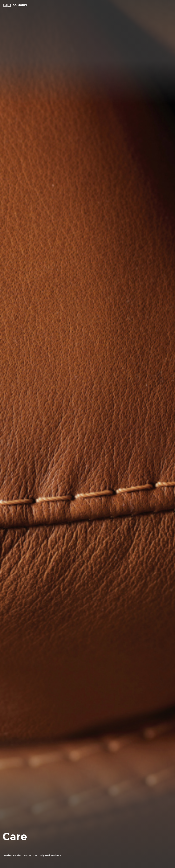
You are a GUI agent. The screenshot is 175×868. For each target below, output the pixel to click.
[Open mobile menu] (171, 5)
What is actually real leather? (43, 856)
